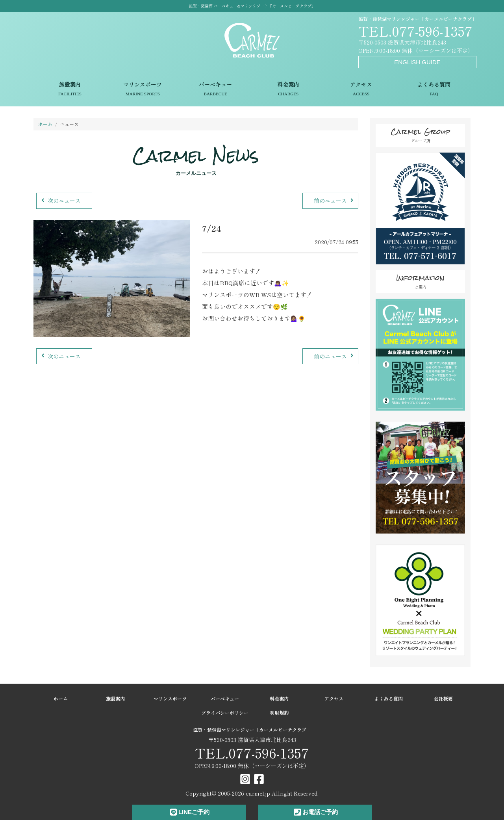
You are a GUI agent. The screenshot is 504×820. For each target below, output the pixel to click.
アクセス (361, 90)
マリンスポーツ (143, 90)
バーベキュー (216, 90)
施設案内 (70, 90)
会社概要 (443, 698)
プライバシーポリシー (225, 713)
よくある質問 (434, 90)
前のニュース (334, 201)
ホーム (45, 124)
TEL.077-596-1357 (415, 31)
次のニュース (60, 201)
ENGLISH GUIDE (417, 62)
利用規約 (279, 713)
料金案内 (288, 90)
